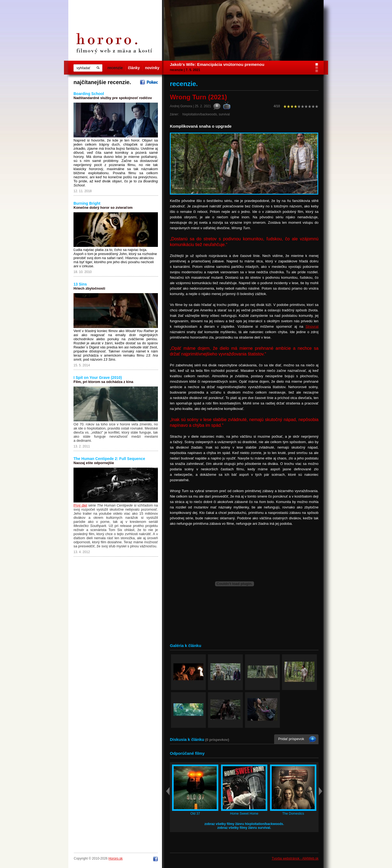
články (134, 68)
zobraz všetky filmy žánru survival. (244, 828)
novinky (152, 68)
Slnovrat (312, 326)
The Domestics (293, 814)
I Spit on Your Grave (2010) (98, 378)
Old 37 (195, 814)
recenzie (115, 68)
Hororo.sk (116, 858)
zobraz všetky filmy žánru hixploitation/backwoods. (244, 824)
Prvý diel (80, 505)
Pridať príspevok (291, 739)
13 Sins (80, 284)
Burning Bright (87, 203)
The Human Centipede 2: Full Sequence (109, 459)
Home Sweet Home (244, 814)
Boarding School (89, 94)
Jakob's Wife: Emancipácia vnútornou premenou (217, 64)
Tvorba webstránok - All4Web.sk (295, 858)
